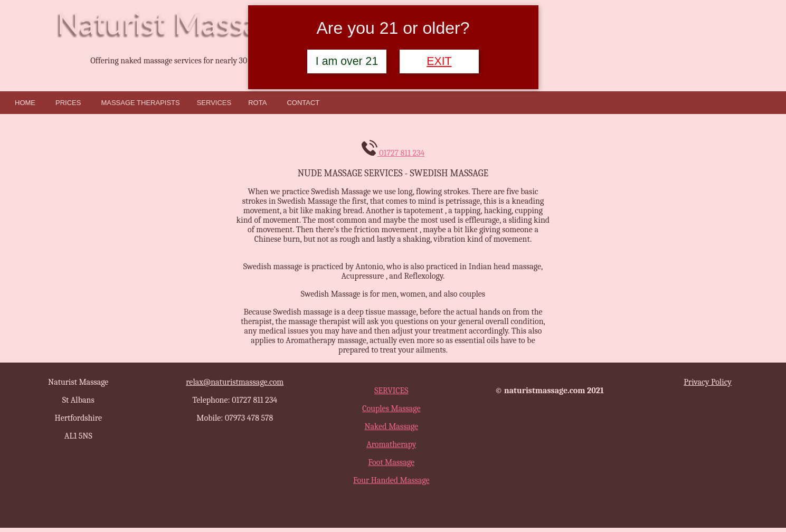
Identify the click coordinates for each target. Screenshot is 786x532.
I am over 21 (347, 61)
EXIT (439, 61)
